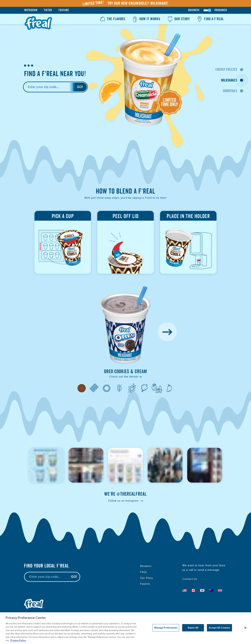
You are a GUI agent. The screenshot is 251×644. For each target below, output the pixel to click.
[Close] (245, 628)
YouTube (64, 10)
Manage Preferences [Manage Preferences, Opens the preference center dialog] (166, 628)
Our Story (178, 19)
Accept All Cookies (219, 628)
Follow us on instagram (126, 501)
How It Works (146, 19)
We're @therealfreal (125, 494)
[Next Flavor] (167, 332)
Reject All (193, 628)
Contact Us (190, 579)
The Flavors (112, 19)
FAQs (144, 572)
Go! (80, 87)
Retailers (146, 566)
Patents (145, 584)
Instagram (31, 10)
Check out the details (126, 377)
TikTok (48, 10)
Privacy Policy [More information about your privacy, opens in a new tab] (18, 640)
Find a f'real (210, 19)
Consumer (221, 10)
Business (194, 10)
